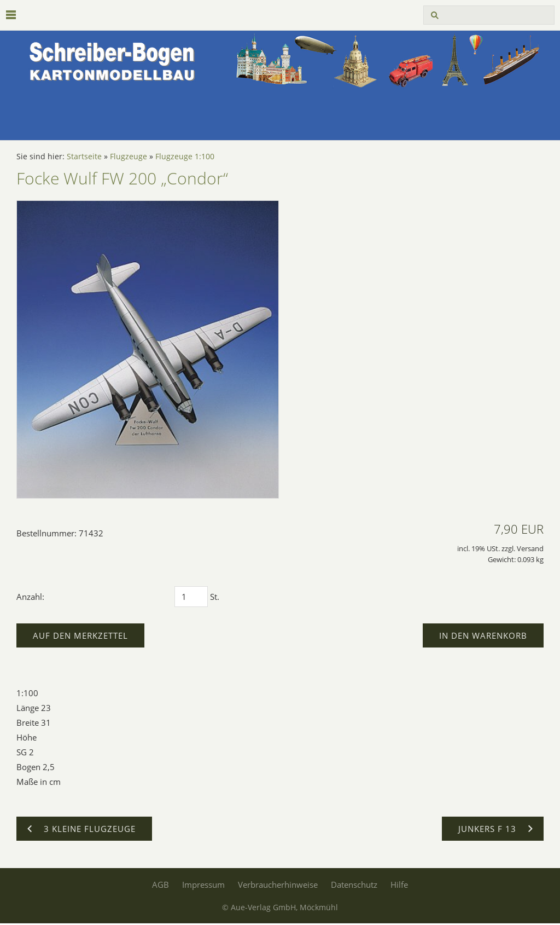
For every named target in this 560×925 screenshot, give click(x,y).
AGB (161, 884)
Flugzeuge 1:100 (185, 157)
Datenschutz (354, 884)
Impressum (203, 884)
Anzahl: (30, 597)
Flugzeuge (129, 157)
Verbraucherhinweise (278, 884)
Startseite (84, 157)
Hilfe (399, 884)
